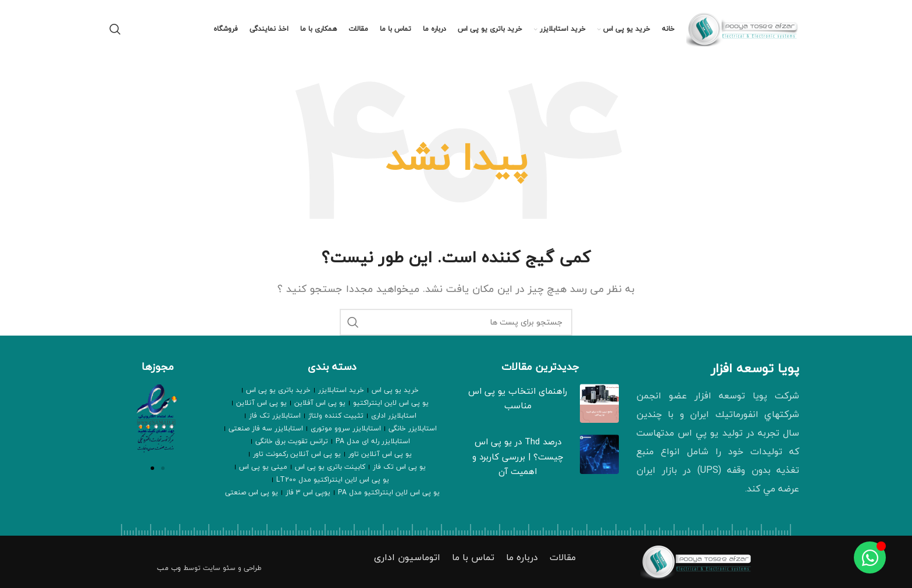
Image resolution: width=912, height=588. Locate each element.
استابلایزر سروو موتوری (346, 428)
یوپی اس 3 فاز (308, 492)
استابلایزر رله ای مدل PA (373, 441)
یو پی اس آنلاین (261, 403)
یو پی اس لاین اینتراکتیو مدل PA (389, 492)
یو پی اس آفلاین (320, 403)
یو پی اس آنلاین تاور (380, 454)
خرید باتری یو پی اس (278, 390)
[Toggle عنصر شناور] (870, 557)
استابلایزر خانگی (413, 428)
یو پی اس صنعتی (252, 492)
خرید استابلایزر (341, 390)
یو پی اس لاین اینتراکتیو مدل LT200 (333, 480)
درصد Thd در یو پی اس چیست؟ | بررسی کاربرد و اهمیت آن (518, 456)
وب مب (169, 568)
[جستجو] (115, 29)
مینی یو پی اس (263, 467)
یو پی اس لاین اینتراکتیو (391, 403)
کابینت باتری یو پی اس (330, 467)
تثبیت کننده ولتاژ (336, 416)
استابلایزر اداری (394, 416)
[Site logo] (744, 28)
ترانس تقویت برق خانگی (292, 441)
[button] (152, 468)
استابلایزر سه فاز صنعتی (266, 428)
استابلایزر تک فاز (275, 416)
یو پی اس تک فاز (399, 467)
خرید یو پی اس (395, 390)
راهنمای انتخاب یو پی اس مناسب (518, 398)
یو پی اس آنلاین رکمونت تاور (297, 454)
